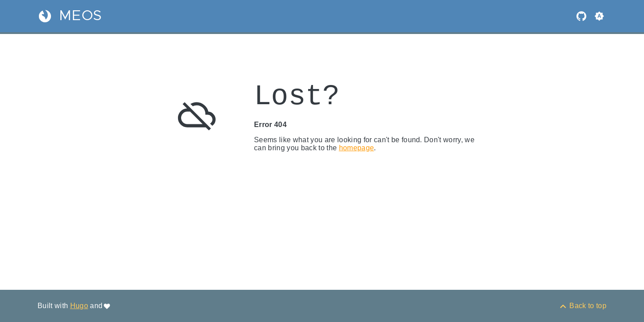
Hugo (79, 306)
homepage (357, 148)
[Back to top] (583, 306)
